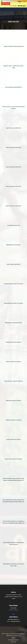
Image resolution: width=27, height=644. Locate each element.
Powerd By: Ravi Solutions (13, 640)
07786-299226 (14, 608)
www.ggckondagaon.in (15, 621)
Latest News (6, 4)
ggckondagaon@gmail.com (14, 619)
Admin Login (14, 642)
